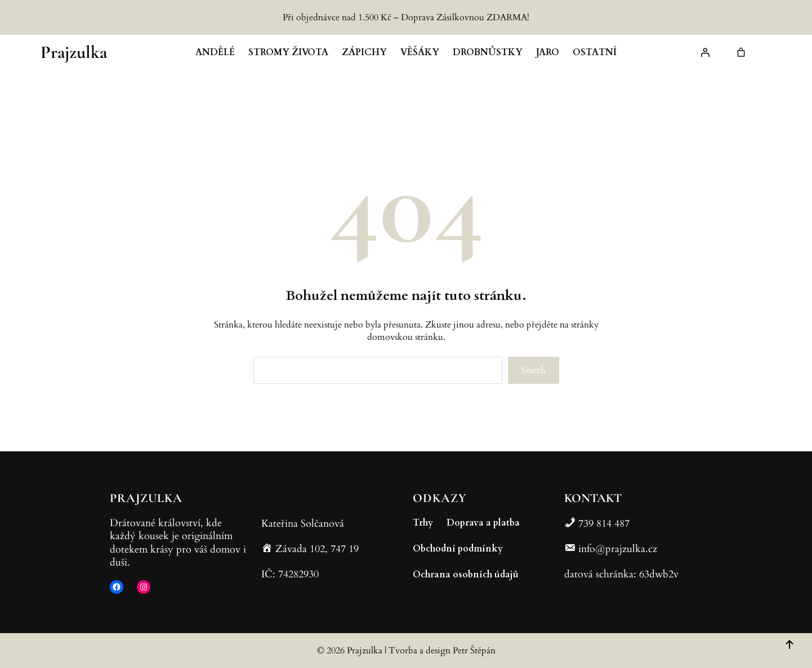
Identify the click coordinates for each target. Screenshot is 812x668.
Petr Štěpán (474, 651)
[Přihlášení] (705, 52)
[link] (741, 52)
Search (533, 370)
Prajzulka (74, 52)
